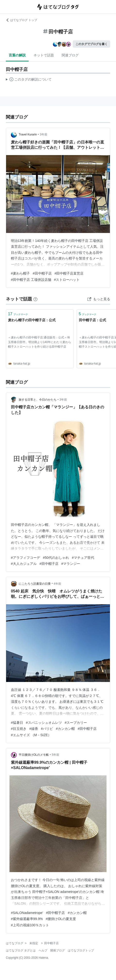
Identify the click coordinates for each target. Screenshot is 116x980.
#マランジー (71, 564)
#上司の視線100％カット (30, 925)
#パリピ (47, 729)
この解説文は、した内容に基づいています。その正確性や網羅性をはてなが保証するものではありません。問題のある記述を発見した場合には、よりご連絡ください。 (29, 80)
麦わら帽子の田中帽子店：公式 (32, 320)
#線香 (34, 729)
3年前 (44, 135)
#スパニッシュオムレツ (44, 723)
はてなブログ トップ (21, 20)
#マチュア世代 (83, 558)
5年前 (55, 755)
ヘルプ (43, 950)
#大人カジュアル (24, 564)
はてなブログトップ (81, 950)
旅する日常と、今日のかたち (38, 400)
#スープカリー (76, 723)
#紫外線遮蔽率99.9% (27, 919)
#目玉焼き (19, 729)
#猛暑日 (17, 723)
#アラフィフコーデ (25, 558)
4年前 (57, 584)
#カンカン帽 (65, 729)
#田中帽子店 (42, 273)
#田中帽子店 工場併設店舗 (31, 280)
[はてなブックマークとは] (35, 299)
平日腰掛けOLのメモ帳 (34, 755)
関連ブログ (70, 55)
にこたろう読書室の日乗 (35, 584)
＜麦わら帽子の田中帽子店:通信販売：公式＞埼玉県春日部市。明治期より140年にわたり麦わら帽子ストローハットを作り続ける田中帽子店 (40, 342)
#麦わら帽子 (20, 273)
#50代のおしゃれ (56, 558)
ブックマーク (18, 314)
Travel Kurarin (28, 135)
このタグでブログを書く (91, 44)
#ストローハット (67, 280)
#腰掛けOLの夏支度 (61, 919)
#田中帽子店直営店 (69, 273)
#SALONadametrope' (27, 913)
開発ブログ (58, 950)
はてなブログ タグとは (21, 950)
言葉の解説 (17, 55)
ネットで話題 (44, 55)
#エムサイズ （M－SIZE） (31, 735)
